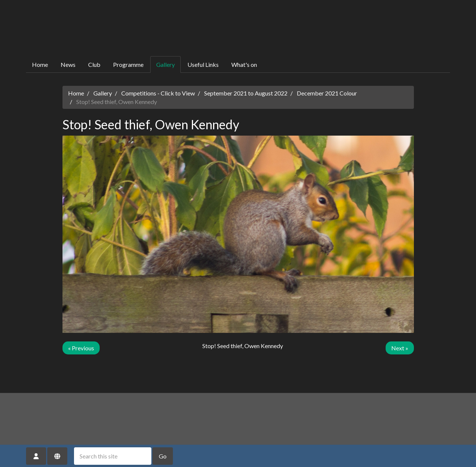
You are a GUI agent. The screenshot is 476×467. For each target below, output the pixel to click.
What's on (244, 64)
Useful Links (203, 64)
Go (163, 456)
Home (40, 64)
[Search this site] (113, 456)
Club (94, 64)
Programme (128, 64)
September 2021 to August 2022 (246, 93)
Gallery (165, 64)
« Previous (81, 348)
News (68, 64)
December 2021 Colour (327, 93)
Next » (400, 348)
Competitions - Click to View (158, 93)
